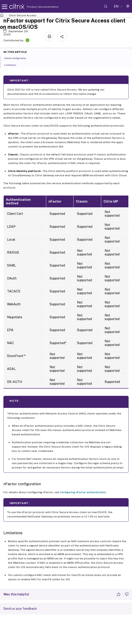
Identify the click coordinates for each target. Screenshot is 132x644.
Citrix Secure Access (23, 15)
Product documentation (37, 7)
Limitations (13, 65)
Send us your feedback (20, 609)
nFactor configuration (18, 58)
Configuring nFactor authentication (83, 492)
